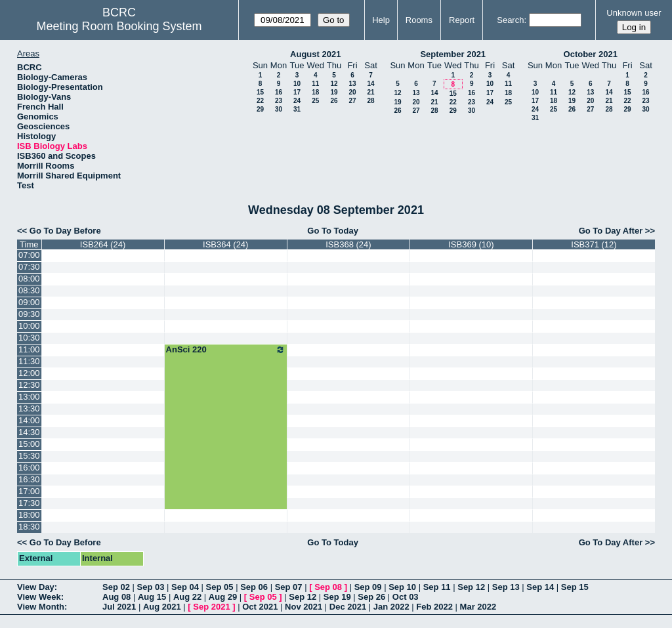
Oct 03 (406, 597)
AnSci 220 (226, 350)
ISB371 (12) (594, 244)
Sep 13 (506, 587)
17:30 (29, 503)
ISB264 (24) (103, 244)
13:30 (29, 408)
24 (297, 101)
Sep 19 (337, 597)
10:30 (29, 338)
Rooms (419, 20)
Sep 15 (575, 587)
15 (260, 92)
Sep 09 (368, 587)
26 (334, 101)
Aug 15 (152, 597)
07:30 (29, 267)
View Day (36, 587)
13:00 (29, 397)
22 (260, 101)
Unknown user (634, 13)
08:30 (29, 290)
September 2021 (453, 54)
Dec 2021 (348, 607)
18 (315, 92)
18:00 (29, 515)
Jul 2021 (119, 607)
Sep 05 (220, 587)
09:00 (29, 302)
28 (370, 101)
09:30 (29, 314)
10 (297, 84)
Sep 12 (471, 587)
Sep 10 (402, 587)
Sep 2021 (211, 607)
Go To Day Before (65, 231)
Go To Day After (611, 231)
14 (370, 84)
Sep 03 (151, 587)
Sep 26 (371, 597)
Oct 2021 (260, 607)
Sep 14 (540, 587)
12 (334, 84)
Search (510, 20)
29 (260, 109)
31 (297, 109)
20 (352, 92)
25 (315, 101)
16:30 (29, 479)
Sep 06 (254, 587)
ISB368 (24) (348, 244)
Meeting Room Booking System (119, 26)
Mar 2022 (478, 607)
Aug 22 (187, 597)
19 (334, 92)
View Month (41, 607)
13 (352, 84)
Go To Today (333, 231)
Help (381, 20)
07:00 (29, 255)
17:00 (29, 491)
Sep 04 (185, 587)
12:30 (29, 385)
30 (279, 109)
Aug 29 (223, 597)
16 (279, 92)
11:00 (29, 349)
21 (370, 92)
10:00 (29, 326)
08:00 (29, 279)
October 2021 (591, 54)
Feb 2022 (434, 607)
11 (315, 84)
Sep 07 (289, 587)
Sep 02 (116, 587)
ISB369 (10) (471, 244)
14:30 (29, 432)
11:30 (29, 361)
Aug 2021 (162, 607)
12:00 (29, 373)
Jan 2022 (391, 607)
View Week (39, 597)
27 (352, 101)
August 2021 (315, 54)
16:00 (29, 468)
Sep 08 (328, 587)
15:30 (29, 456)
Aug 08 (116, 597)
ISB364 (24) (225, 244)
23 (279, 101)
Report (462, 20)
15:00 (29, 444)
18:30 (29, 527)
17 (297, 92)
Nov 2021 (304, 607)
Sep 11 (437, 587)
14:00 (29, 420)
